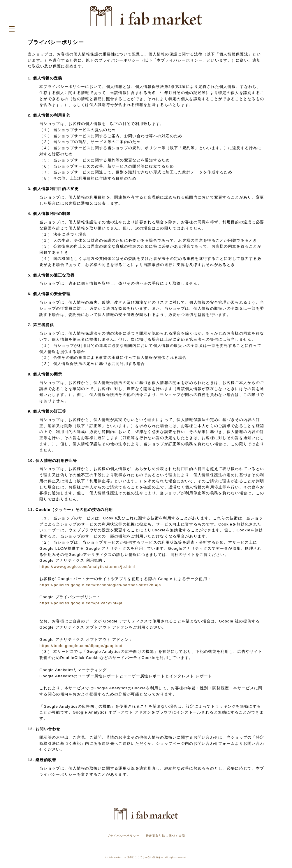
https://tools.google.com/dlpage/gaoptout (81, 646)
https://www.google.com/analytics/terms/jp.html (87, 567)
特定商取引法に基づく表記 (165, 836)
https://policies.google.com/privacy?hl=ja (81, 603)
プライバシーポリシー (123, 836)
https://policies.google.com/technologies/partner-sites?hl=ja (100, 585)
